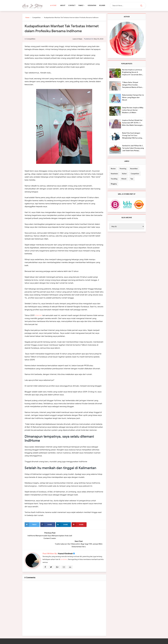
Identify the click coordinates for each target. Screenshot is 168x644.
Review (113, 169)
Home (53, 5)
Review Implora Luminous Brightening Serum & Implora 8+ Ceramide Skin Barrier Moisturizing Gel (132, 72)
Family (82, 5)
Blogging (114, 184)
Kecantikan (134, 169)
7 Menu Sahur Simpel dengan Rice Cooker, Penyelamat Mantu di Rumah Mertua (133, 85)
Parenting (123, 169)
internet (38, 315)
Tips (132, 179)
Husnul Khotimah (65, 545)
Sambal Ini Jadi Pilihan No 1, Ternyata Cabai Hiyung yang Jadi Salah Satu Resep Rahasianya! (133, 148)
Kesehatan (92, 5)
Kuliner (102, 5)
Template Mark (108, 641)
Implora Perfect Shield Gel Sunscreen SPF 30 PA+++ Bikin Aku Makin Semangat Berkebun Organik (132, 123)
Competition (31, 39)
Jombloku (64, 551)
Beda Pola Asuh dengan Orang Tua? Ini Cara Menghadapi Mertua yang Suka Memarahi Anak (132, 136)
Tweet (31, 525)
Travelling (114, 179)
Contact (72, 5)
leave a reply (77, 39)
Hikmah (124, 179)
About (63, 5)
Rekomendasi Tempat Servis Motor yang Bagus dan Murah (133, 97)
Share (46, 525)
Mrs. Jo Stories (71, 641)
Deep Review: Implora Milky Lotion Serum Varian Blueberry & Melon (133, 110)
